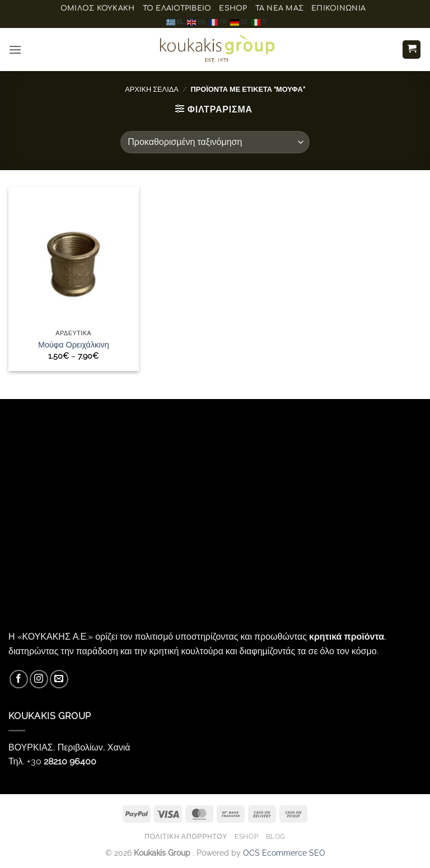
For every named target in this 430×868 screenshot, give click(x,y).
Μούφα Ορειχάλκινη (74, 344)
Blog (276, 836)
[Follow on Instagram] (39, 679)
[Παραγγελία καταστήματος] (215, 142)
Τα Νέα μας (280, 8)
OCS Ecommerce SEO (284, 853)
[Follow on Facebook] (19, 679)
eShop (233, 8)
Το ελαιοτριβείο (177, 8)
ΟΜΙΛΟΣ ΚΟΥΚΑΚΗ (98, 8)
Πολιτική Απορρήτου (186, 836)
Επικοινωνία (338, 8)
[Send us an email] (59, 679)
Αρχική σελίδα (152, 89)
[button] (15, 50)
